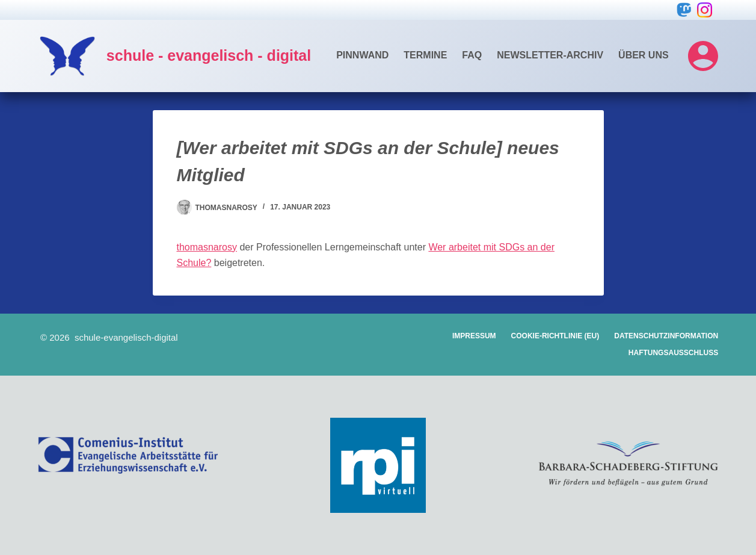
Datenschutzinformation (666, 336)
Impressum (474, 336)
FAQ (472, 55)
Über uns (644, 55)
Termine (425, 55)
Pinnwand (362, 55)
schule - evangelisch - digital (209, 55)
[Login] (703, 56)
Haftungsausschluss (673, 353)
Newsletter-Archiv (550, 55)
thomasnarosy (207, 247)
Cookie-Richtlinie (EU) (555, 336)
